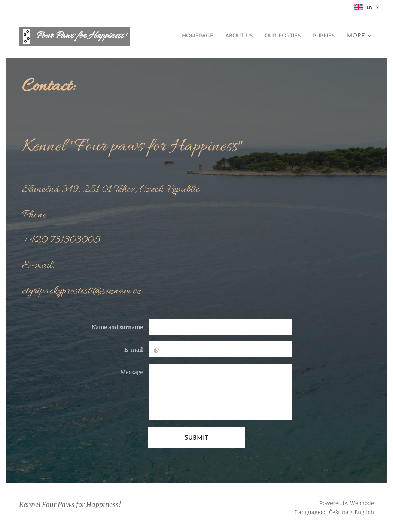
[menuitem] (186, 36)
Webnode (362, 503)
